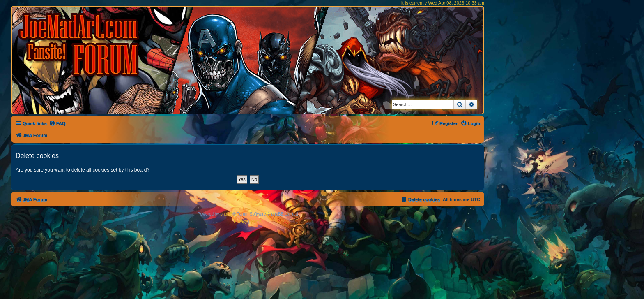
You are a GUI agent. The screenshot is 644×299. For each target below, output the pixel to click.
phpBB (226, 214)
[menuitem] (57, 123)
